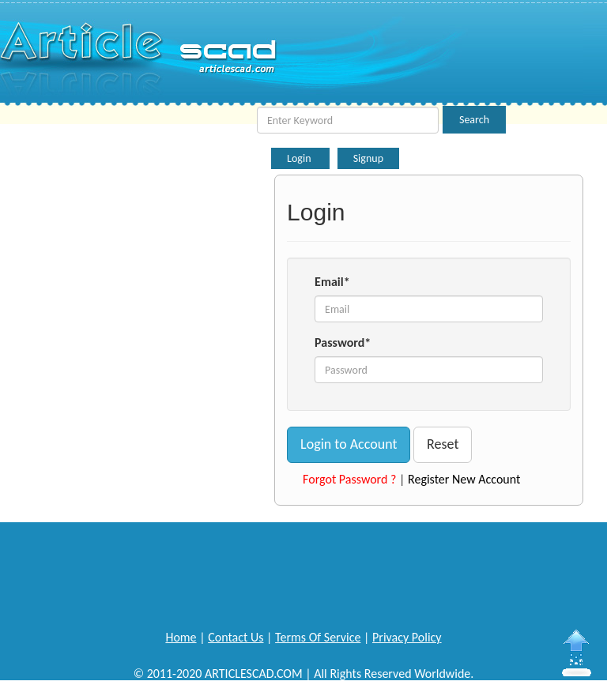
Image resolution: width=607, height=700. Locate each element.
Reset (443, 444)
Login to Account (349, 444)
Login (300, 158)
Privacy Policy (407, 637)
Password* (343, 342)
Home (181, 637)
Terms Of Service (318, 637)
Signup (368, 158)
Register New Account (464, 479)
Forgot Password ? (349, 479)
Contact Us (236, 637)
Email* (332, 282)
